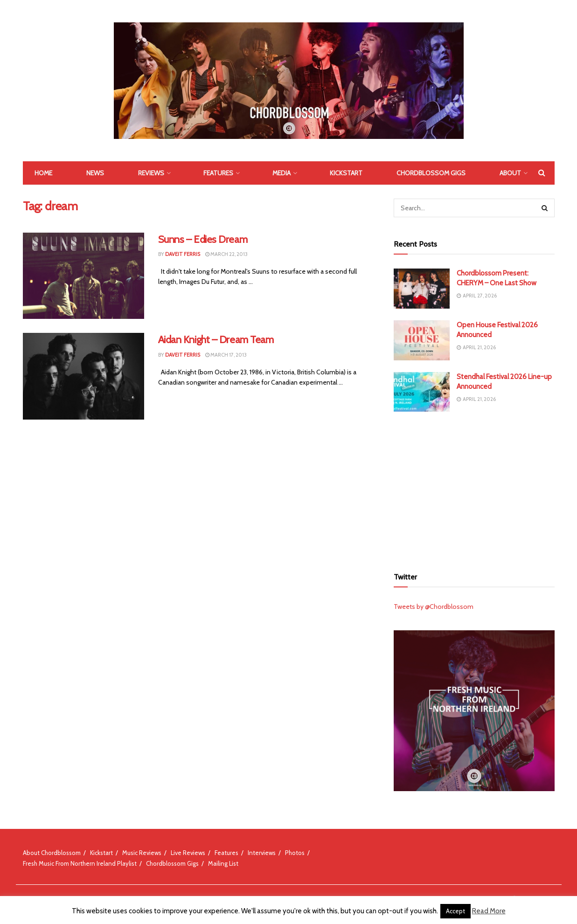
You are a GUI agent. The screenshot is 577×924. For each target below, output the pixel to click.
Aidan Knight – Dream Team (216, 340)
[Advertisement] (474, 489)
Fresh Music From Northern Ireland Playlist (80, 863)
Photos (295, 853)
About (510, 173)
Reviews (151, 173)
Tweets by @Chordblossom (434, 607)
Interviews (262, 853)
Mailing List (223, 863)
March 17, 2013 (226, 355)
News (95, 173)
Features (218, 173)
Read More (489, 911)
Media (282, 173)
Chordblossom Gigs (431, 173)
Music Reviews (142, 853)
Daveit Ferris (183, 254)
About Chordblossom (52, 853)
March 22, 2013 (226, 254)
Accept (455, 911)
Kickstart (346, 173)
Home (43, 173)
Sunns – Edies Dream (203, 239)
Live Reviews (188, 853)
